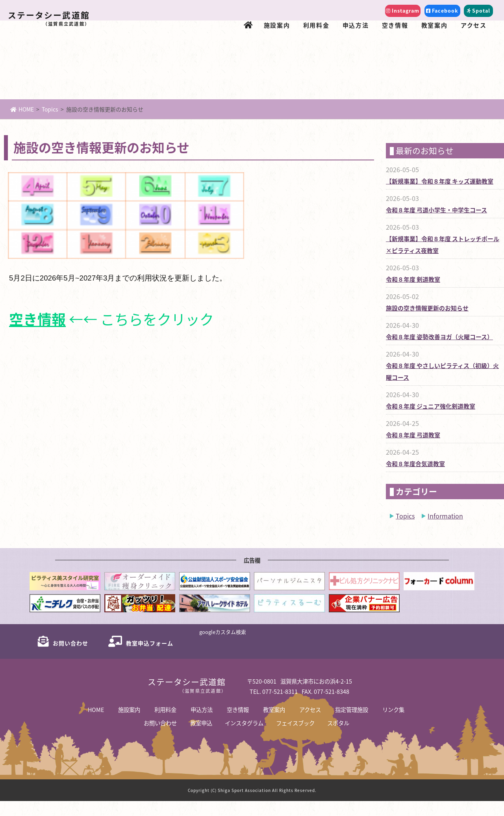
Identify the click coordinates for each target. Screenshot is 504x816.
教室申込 (201, 738)
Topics (50, 124)
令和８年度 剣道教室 (411, 294)
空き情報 (395, 25)
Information (445, 531)
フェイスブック (295, 738)
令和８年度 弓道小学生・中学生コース (433, 225)
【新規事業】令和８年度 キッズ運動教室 (436, 196)
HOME (22, 124)
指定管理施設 (352, 724)
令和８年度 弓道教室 (411, 450)
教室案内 (434, 25)
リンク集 (393, 724)
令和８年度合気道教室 (413, 479)
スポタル (338, 738)
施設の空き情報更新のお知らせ (424, 323)
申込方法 (356, 25)
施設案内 (277, 25)
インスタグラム (244, 738)
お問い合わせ (160, 738)
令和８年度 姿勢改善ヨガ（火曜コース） (436, 352)
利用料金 (316, 25)
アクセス (473, 25)
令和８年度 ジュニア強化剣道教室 (428, 421)
